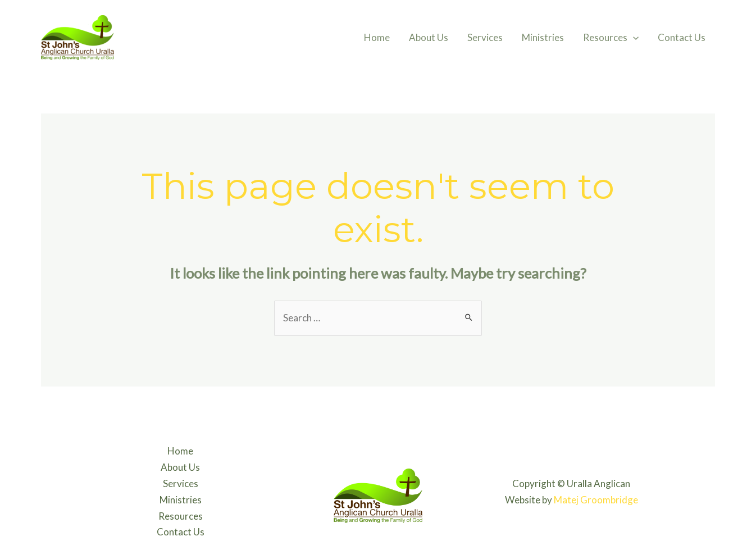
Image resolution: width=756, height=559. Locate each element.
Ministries (543, 37)
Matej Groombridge (596, 500)
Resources (611, 38)
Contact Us (682, 37)
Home (377, 37)
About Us (429, 37)
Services (485, 37)
